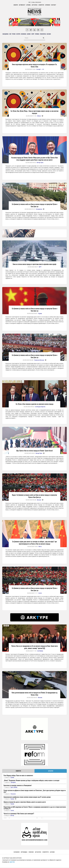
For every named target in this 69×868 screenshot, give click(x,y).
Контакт (54, 5)
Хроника (43, 34)
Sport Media (14, 788)
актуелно (38, 852)
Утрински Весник (39, 361)
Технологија (50, 34)
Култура (21, 34)
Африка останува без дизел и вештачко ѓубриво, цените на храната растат (25, 802)
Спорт (38, 34)
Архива (28, 5)
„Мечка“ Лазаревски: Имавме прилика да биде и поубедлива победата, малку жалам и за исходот (31, 781)
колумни (17, 852)
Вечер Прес (40, 163)
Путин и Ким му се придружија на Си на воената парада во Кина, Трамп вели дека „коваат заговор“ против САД (35, 648)
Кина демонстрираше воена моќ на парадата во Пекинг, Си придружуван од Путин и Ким (35, 694)
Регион (16, 34)
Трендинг (13, 783)
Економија (27, 34)
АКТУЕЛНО (51, 771)
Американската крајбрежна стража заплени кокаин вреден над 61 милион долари (27, 797)
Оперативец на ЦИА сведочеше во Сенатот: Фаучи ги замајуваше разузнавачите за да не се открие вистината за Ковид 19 (35, 808)
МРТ (40, 267)
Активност (22, 5)
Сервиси (48, 5)
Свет (11, 34)
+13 (43, 70)
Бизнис (33, 34)
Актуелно (35, 5)
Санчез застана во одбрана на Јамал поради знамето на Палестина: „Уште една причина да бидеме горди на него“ (35, 792)
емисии (31, 852)
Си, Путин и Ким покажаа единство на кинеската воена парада (35, 404)
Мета (40, 547)
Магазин (57, 34)
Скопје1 (39, 70)
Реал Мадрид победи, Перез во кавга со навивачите (18, 776)
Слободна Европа (40, 407)
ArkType (12, 863)
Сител (40, 594)
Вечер (12, 816)
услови (52, 852)
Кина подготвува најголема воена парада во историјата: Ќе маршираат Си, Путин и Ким (34, 66)
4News (39, 116)
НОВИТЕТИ (18, 771)
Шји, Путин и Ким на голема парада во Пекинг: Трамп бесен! (35, 451)
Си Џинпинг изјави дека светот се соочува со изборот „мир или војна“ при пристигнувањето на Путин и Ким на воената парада (34, 543)
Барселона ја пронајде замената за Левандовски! (18, 786)
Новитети (41, 5)
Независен (39, 210)
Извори (16, 5)
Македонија (6, 34)
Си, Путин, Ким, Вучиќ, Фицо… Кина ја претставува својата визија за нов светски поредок (34, 113)
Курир (40, 314)
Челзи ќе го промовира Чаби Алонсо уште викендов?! (19, 814)
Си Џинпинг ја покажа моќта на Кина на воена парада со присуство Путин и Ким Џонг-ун (35, 206)
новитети (46, 852)
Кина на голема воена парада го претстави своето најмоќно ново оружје (35, 265)
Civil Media (40, 651)
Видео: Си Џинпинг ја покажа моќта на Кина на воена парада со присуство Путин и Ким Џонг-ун (34, 496)
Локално (13, 794)
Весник (39, 500)
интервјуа (24, 852)
